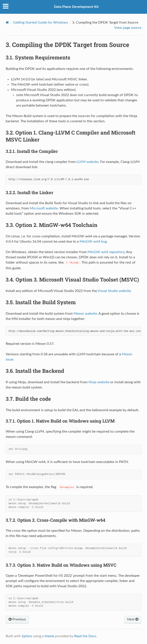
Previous (17, 619)
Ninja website (99, 382)
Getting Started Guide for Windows (41, 22)
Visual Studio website (114, 291)
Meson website (85, 314)
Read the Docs (85, 636)
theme (49, 636)
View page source (128, 28)
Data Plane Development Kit (76, 7)
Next (133, 619)
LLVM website (87, 162)
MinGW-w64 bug (93, 242)
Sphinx (27, 636)
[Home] (7, 22)
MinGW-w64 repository (106, 252)
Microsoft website (44, 208)
